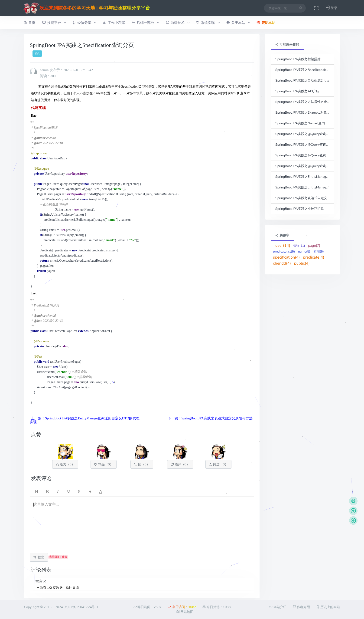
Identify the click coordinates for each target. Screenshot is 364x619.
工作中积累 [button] (114, 23)
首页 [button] (29, 23)
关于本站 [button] (238, 23)
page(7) (314, 246)
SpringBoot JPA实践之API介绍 (297, 91)
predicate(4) (314, 257)
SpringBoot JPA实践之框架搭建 (298, 59)
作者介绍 (301, 607)
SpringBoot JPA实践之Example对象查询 (302, 113)
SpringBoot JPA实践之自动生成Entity (302, 81)
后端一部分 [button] (145, 23)
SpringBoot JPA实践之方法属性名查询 (302, 102)
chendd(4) (282, 263)
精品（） (104, 464)
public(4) (302, 263)
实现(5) (319, 252)
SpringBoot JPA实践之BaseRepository (302, 70)
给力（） (65, 464)
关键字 (282, 235)
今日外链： (216, 607)
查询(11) (299, 246)
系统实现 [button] (208, 23)
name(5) (304, 252)
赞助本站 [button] (266, 23)
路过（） (218, 464)
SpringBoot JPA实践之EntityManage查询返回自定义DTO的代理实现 (302, 187)
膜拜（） (180, 464)
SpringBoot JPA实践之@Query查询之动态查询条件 (302, 145)
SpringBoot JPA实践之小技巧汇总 (300, 209)
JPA (37, 54)
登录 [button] (331, 8)
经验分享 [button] (84, 23)
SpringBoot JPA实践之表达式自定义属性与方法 (302, 198)
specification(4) (286, 257)
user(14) (283, 245)
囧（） (142, 464)
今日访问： (182, 607)
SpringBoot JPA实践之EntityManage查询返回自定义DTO (302, 177)
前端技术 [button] (177, 23)
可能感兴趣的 (287, 44)
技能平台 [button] (54, 23)
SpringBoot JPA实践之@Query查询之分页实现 (302, 166)
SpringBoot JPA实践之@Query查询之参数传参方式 (302, 134)
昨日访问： (148, 607)
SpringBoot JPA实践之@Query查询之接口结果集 (302, 155)
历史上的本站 (328, 607)
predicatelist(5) (284, 252)
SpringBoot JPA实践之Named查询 (300, 123)
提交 (39, 557)
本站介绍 (278, 607)
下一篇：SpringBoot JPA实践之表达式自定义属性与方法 (210, 418)
